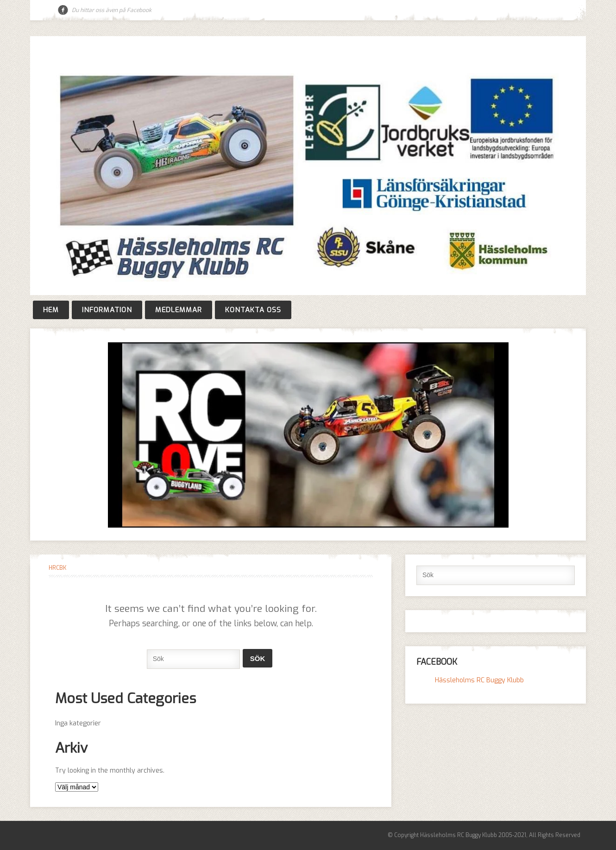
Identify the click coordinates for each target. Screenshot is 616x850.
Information (107, 310)
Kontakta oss (253, 310)
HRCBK (57, 568)
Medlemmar (179, 310)
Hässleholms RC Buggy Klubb (479, 680)
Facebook (63, 10)
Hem (51, 310)
